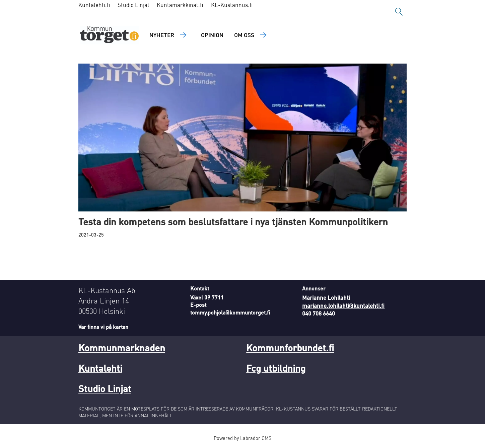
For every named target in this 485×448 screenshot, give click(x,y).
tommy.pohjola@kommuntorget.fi (230, 312)
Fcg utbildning (276, 368)
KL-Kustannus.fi (232, 5)
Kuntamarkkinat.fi (180, 5)
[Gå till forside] (109, 35)
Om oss (244, 35)
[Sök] (399, 12)
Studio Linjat (133, 5)
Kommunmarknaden (122, 348)
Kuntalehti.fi (94, 5)
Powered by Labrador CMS (242, 438)
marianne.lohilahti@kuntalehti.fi (343, 305)
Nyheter (162, 35)
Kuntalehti (100, 368)
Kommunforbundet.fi (290, 348)
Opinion (212, 35)
